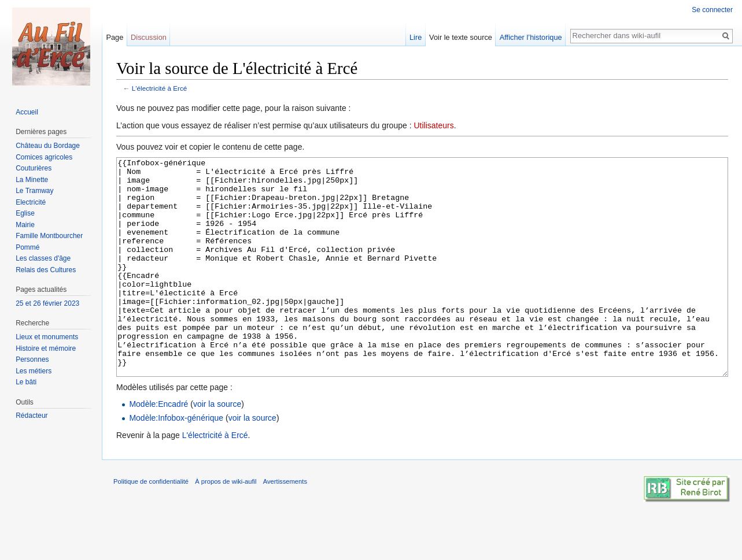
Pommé (27, 247)
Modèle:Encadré (158, 447)
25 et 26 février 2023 (47, 303)
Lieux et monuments (47, 337)
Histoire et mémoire (46, 348)
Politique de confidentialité (151, 525)
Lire (416, 37)
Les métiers (34, 371)
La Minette (32, 180)
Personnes (32, 359)
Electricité (31, 202)
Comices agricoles (44, 157)
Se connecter (712, 10)
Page (115, 37)
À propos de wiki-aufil (226, 525)
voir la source (217, 447)
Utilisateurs (433, 125)
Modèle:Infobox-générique (176, 461)
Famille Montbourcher (49, 236)
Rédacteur (32, 416)
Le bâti (26, 382)
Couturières (34, 168)
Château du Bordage (48, 146)
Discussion (149, 37)
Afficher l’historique (531, 37)
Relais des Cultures (46, 270)
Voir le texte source (461, 37)
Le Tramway (34, 191)
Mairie (25, 225)
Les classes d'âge (43, 258)
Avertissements (285, 525)
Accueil (27, 112)
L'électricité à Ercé (160, 88)
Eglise (25, 213)
